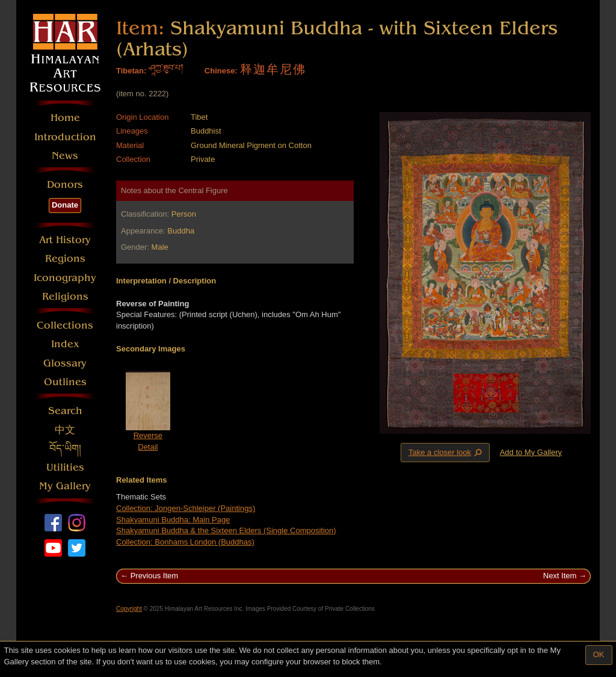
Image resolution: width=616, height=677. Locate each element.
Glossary (65, 363)
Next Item (560, 576)
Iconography (65, 278)
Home (65, 118)
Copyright (129, 609)
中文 (65, 430)
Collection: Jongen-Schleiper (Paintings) (186, 508)
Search (65, 411)
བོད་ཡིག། (65, 449)
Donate (65, 205)
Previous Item (154, 576)
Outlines (65, 382)
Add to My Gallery (531, 452)
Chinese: (221, 71)
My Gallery (65, 486)
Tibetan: (131, 71)
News (65, 156)
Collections (65, 325)
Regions (65, 258)
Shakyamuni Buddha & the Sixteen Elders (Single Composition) (226, 530)
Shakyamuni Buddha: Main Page (173, 520)
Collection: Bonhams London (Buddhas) (185, 542)
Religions (65, 296)
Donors (65, 184)
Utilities (65, 467)
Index (65, 344)
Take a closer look (446, 452)
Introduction (65, 137)
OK (599, 654)
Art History (65, 240)
